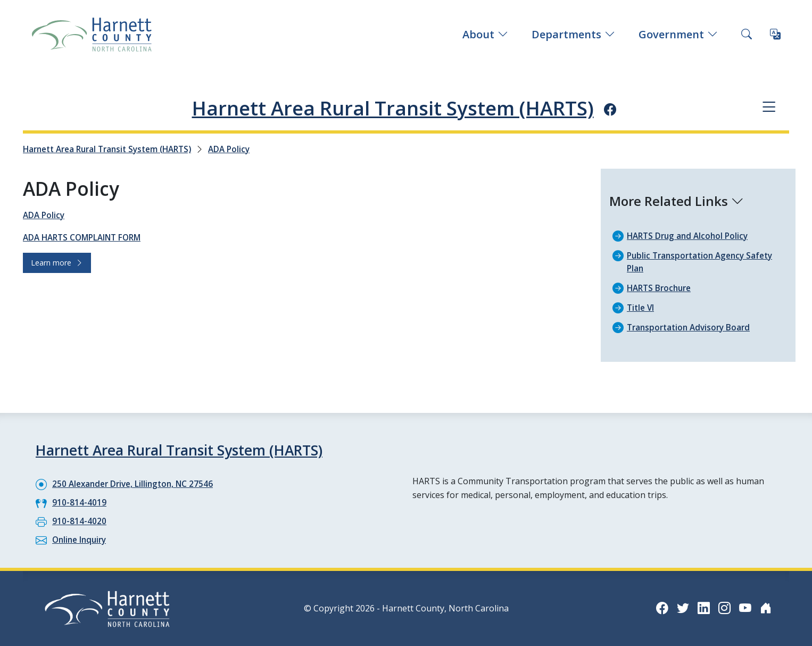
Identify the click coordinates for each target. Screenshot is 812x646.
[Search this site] (747, 35)
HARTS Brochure (661, 288)
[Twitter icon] (681, 607)
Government (678, 34)
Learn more (57, 263)
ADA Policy (243, 149)
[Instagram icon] (723, 607)
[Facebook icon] (637, 109)
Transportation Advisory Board (691, 327)
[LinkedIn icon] (702, 607)
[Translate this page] (775, 35)
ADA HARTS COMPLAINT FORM (86, 237)
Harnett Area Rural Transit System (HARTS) (392, 107)
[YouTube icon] (744, 607)
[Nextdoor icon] (766, 607)
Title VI (641, 308)
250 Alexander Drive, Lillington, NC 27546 (136, 483)
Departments (573, 34)
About (485, 34)
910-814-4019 (79, 502)
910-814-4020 (79, 520)
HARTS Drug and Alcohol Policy (690, 236)
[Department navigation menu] (768, 108)
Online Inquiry (81, 539)
